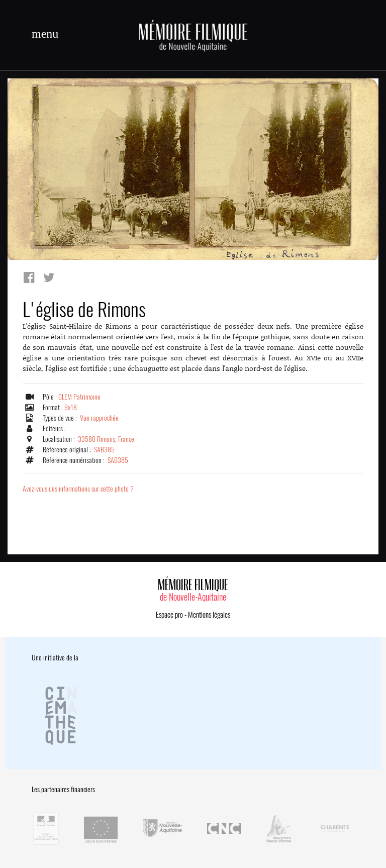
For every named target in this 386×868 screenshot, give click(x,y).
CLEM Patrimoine (79, 397)
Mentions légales (209, 615)
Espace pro (169, 615)
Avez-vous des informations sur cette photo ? (78, 489)
